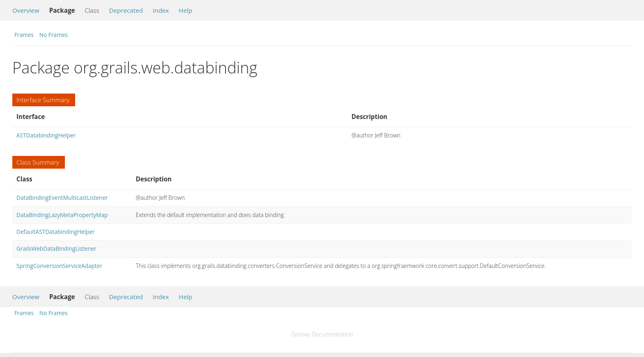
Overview (26, 10)
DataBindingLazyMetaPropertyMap (62, 215)
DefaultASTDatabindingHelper (56, 232)
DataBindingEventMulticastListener (62, 198)
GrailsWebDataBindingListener (56, 248)
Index (161, 10)
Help (185, 10)
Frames (24, 35)
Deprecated (126, 10)
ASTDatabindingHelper (46, 135)
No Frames (54, 35)
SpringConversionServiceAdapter (59, 266)
